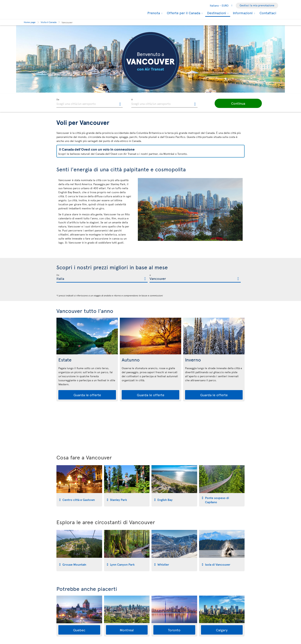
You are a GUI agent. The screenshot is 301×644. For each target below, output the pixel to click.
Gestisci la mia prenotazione (257, 5)
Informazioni (242, 13)
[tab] (79, 486)
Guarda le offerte (87, 395)
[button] (233, 103)
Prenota (153, 13)
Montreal (127, 630)
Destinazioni (216, 13)
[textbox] (90, 103)
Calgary (222, 630)
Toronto (174, 630)
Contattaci (268, 13)
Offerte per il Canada (183, 13)
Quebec (79, 630)
